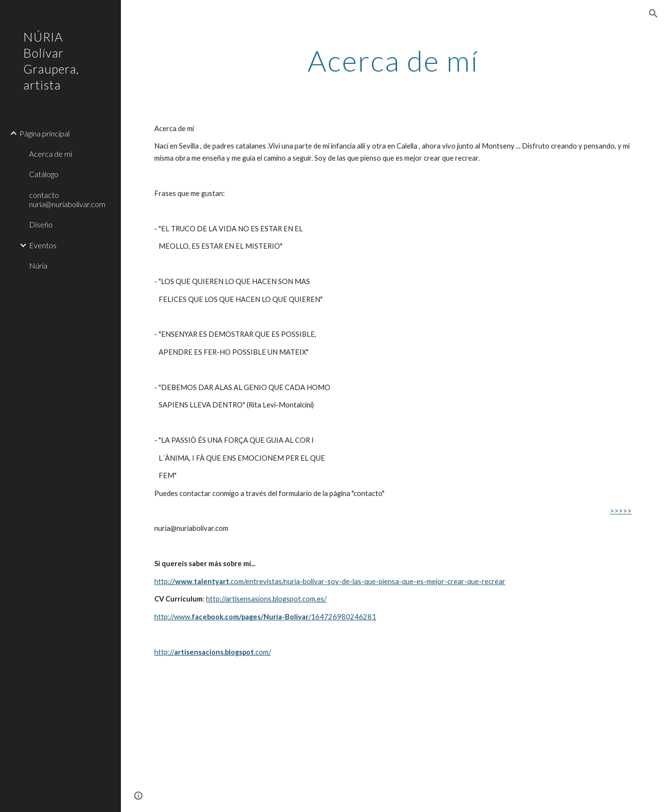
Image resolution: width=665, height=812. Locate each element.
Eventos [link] (43, 245)
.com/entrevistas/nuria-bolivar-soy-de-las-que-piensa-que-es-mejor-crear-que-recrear (367, 581)
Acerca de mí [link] (51, 154)
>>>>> (621, 511)
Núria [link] (38, 265)
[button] (653, 14)
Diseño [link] (41, 224)
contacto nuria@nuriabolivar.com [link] (67, 199)
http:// (164, 652)
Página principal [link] (44, 133)
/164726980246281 (342, 617)
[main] (393, 60)
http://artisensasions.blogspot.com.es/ (266, 599)
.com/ (262, 652)
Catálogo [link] (44, 174)
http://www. (173, 617)
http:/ (163, 581)
